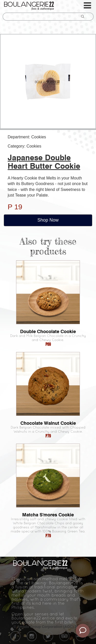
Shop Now (48, 220)
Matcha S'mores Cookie (48, 515)
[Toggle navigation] (88, 5)
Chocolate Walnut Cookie (48, 423)
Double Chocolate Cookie (48, 331)
